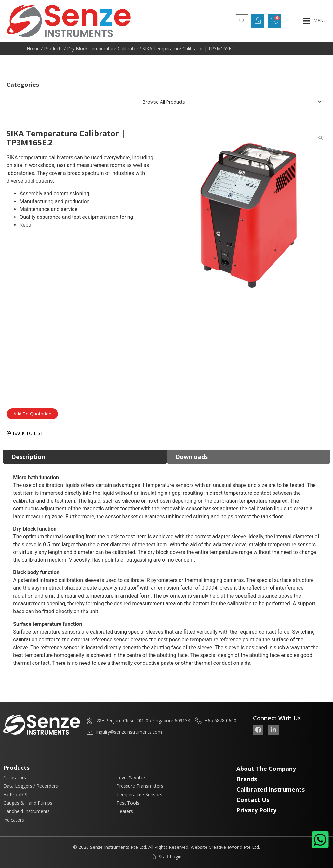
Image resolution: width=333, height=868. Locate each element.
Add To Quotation (32, 414)
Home (33, 49)
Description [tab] (28, 457)
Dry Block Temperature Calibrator (103, 49)
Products (53, 49)
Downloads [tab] (192, 457)
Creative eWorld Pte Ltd (234, 847)
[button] (315, 21)
